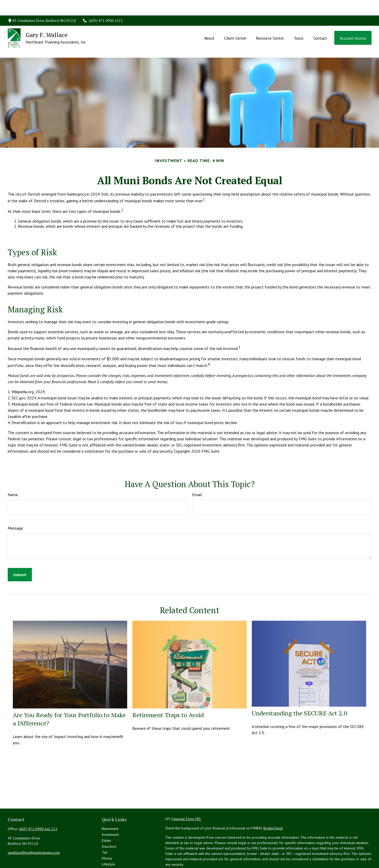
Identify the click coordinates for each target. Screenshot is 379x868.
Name (13, 471)
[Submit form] (20, 551)
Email (197, 471)
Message (15, 505)
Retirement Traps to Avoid (168, 692)
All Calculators (113, 859)
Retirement (110, 805)
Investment (110, 811)
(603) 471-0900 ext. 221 (38, 806)
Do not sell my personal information (290, 856)
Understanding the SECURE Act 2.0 (299, 690)
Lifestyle (108, 841)
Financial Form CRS (186, 796)
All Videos (110, 853)
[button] (209, 22)
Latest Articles (113, 847)
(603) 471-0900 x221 (103, 5)
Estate (106, 817)
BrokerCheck (273, 805)
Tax (105, 829)
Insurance (109, 823)
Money (107, 835)
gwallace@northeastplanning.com (34, 829)
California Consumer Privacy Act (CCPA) (322, 851)
